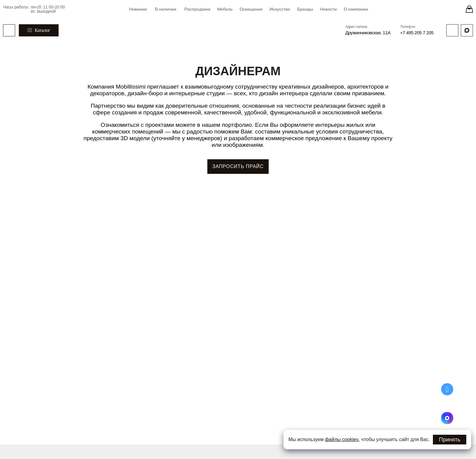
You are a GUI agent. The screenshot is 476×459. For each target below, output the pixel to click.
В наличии (166, 9)
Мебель (225, 9)
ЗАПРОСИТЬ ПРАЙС (238, 166)
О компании (356, 9)
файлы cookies (342, 439)
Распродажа (197, 9)
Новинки (138, 9)
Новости (328, 9)
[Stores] (469, 9)
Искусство (280, 9)
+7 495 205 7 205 (417, 33)
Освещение (251, 9)
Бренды (305, 9)
